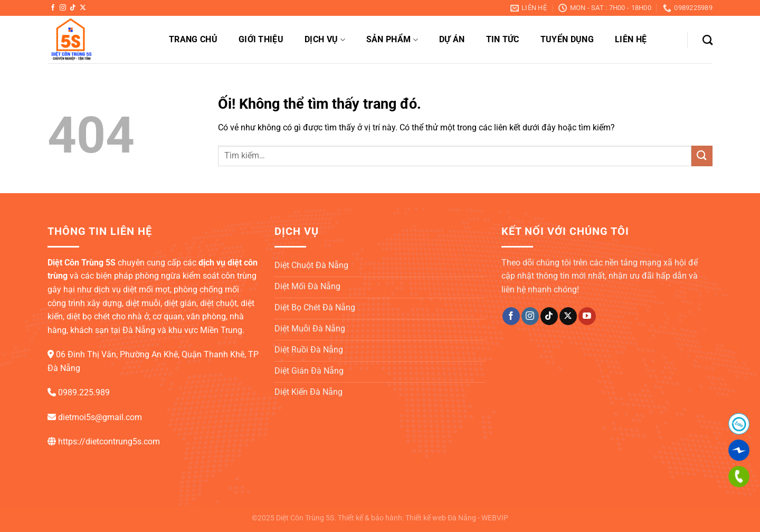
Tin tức (503, 39)
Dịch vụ (325, 40)
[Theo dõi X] (83, 8)
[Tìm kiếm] (707, 40)
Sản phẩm (392, 40)
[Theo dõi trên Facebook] (53, 8)
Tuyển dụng (567, 39)
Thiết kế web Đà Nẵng (441, 518)
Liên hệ (631, 39)
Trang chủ (193, 39)
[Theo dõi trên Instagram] (63, 8)
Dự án (452, 39)
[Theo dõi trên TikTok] (73, 8)
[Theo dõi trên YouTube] (587, 316)
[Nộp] (702, 156)
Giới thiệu (261, 39)
